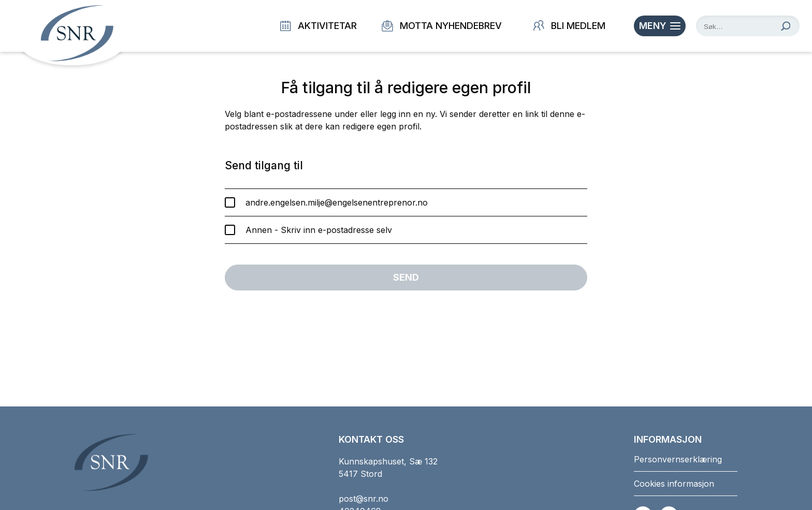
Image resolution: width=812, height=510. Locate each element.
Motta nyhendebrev (442, 26)
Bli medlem (569, 26)
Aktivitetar (318, 26)
